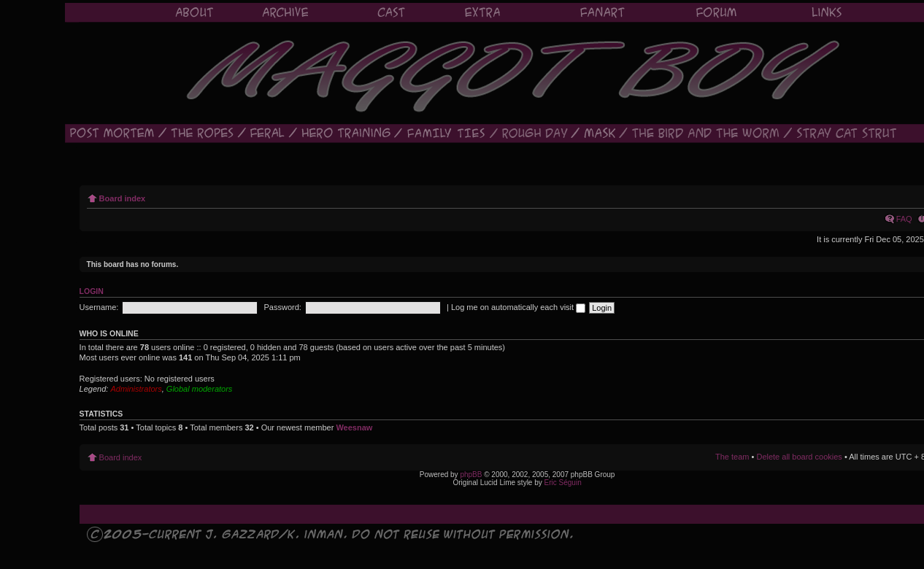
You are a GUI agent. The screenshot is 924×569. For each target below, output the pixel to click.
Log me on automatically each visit (518, 307)
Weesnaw (354, 427)
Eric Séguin (563, 483)
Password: (283, 307)
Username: (99, 307)
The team (732, 457)
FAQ (904, 219)
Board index (123, 198)
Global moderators (200, 389)
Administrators (136, 389)
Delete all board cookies (799, 457)
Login (92, 291)
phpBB (471, 475)
